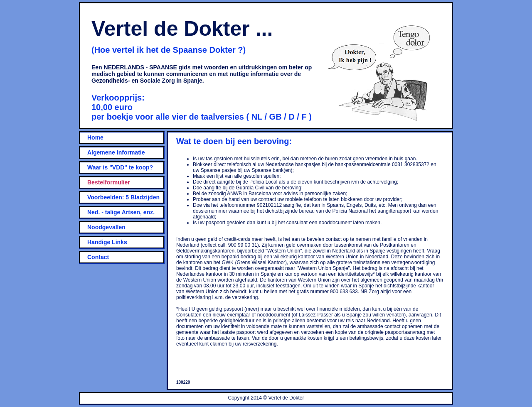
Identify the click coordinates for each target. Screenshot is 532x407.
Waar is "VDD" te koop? (120, 167)
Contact (98, 257)
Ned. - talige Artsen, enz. (121, 212)
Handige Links (107, 242)
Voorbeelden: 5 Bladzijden (123, 197)
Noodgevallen (106, 227)
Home (95, 137)
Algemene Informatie (116, 152)
